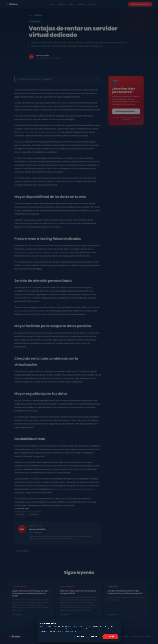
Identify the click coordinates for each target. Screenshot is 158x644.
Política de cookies (68, 631)
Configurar (95, 637)
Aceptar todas (110, 637)
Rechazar (81, 637)
